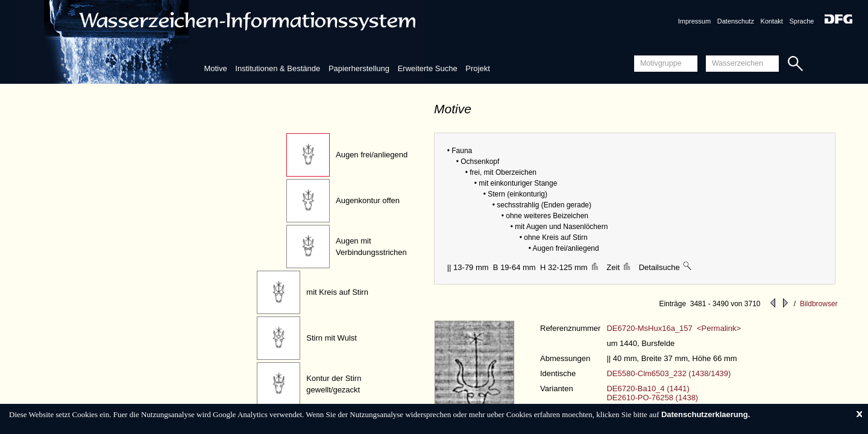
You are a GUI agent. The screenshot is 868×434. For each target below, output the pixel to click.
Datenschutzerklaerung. (706, 414)
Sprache (801, 21)
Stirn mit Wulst (332, 338)
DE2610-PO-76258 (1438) (652, 398)
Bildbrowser (819, 304)
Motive (215, 68)
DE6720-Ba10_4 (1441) (648, 388)
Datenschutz (736, 21)
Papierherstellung (359, 68)
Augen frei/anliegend (372, 155)
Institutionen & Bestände (278, 68)
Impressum (694, 21)
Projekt (477, 68)
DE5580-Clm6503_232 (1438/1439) (668, 373)
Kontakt (772, 21)
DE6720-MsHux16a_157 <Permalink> (674, 328)
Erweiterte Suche (428, 68)
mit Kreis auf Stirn (337, 292)
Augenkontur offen (368, 200)
